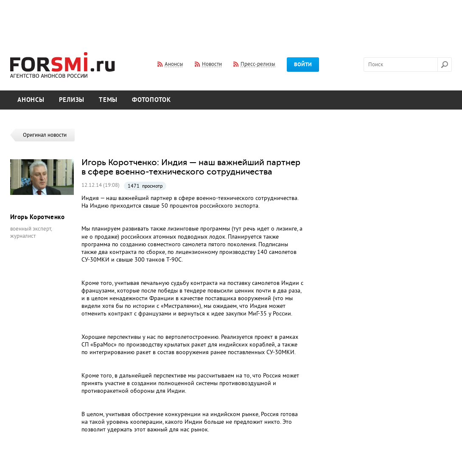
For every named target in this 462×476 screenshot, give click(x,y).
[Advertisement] (231, 20)
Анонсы (31, 100)
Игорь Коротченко (37, 217)
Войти (303, 65)
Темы (108, 100)
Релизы (72, 100)
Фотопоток (151, 100)
